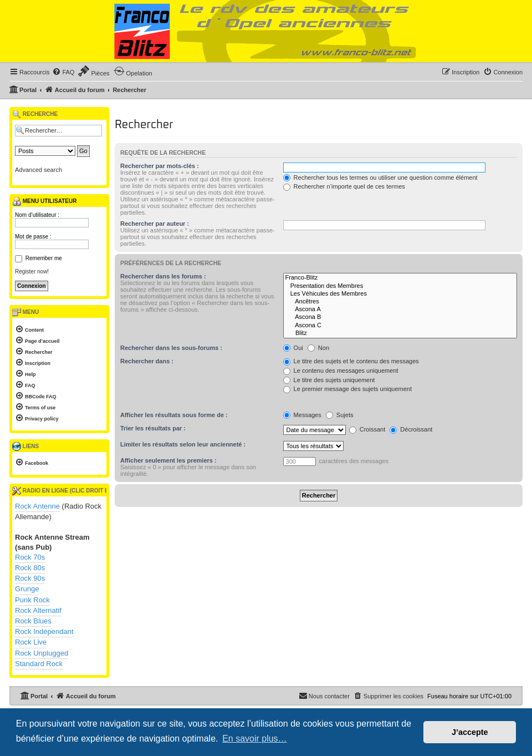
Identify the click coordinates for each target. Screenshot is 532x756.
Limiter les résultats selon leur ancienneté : (183, 444)
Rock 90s (30, 578)
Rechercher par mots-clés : (160, 166)
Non (318, 348)
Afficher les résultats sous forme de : (174, 415)
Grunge (27, 589)
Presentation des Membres (400, 286)
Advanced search (39, 170)
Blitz (400, 333)
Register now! (32, 272)
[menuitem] (63, 72)
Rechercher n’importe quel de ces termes (344, 186)
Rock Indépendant (44, 631)
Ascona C (400, 326)
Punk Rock (32, 600)
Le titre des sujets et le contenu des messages (351, 361)
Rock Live (31, 642)
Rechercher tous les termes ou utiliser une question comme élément (380, 177)
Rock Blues (33, 621)
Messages (302, 415)
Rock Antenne (37, 506)
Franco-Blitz (400, 278)
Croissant (367, 429)
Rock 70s (30, 557)
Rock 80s (30, 568)
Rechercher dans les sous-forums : (171, 348)
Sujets (340, 415)
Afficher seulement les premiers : (168, 460)
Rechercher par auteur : (155, 224)
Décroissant (411, 429)
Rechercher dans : (147, 361)
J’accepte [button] (470, 732)
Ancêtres (400, 302)
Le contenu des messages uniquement (341, 371)
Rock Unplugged (42, 653)
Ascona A (400, 309)
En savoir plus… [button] (255, 739)
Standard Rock (39, 664)
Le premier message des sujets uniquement (347, 389)
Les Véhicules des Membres (400, 294)
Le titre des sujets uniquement (329, 380)
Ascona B (400, 317)
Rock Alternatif (38, 610)
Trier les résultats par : (153, 428)
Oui (293, 348)
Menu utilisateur (44, 201)
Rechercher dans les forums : (163, 276)
